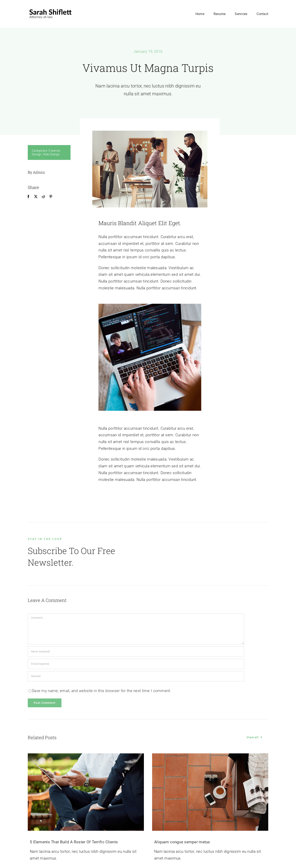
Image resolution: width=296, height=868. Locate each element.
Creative (54, 151)
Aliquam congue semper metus (182, 842)
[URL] (136, 678)
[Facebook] (28, 197)
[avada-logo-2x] (50, 10)
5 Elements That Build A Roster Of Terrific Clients (74, 842)
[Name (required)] (136, 653)
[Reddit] (43, 197)
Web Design (51, 154)
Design (37, 154)
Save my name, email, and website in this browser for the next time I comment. (102, 693)
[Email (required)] (136, 666)
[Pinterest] (51, 197)
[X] (36, 197)
